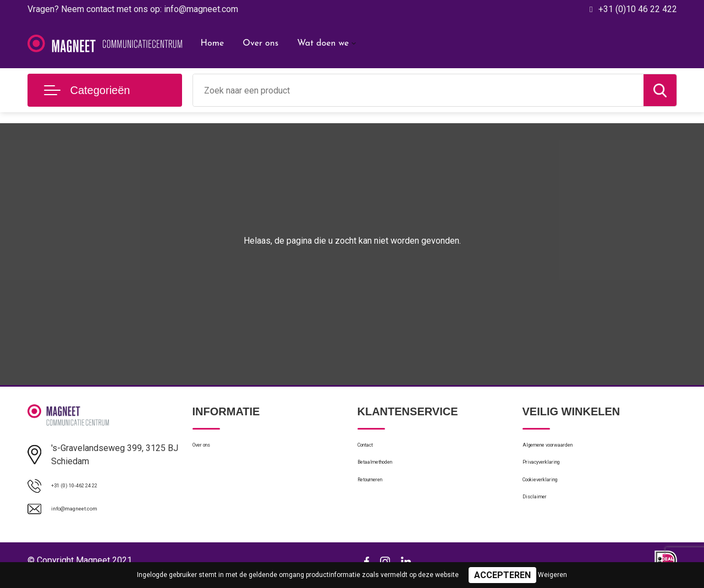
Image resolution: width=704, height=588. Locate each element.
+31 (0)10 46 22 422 (638, 9)
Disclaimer (541, 519)
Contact (372, 448)
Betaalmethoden (387, 472)
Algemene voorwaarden (565, 448)
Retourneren (380, 496)
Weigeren (552, 575)
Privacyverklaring (552, 472)
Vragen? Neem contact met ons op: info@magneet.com (133, 9)
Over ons (260, 43)
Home (213, 43)
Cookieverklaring (552, 496)
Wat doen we (323, 43)
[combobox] (418, 90)
